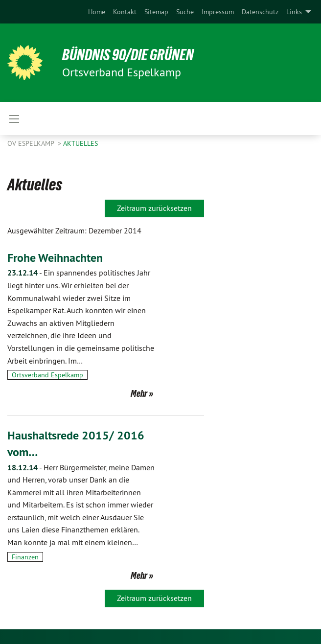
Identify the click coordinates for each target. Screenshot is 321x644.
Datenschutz (260, 12)
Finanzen (25, 557)
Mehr (139, 393)
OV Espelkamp (32, 143)
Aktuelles (80, 143)
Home (97, 12)
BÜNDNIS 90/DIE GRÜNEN (128, 55)
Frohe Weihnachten (55, 258)
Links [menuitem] (294, 12)
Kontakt (125, 12)
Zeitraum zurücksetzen (154, 208)
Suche (185, 12)
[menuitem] (97, 12)
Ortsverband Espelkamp (47, 375)
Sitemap (156, 12)
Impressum (218, 12)
